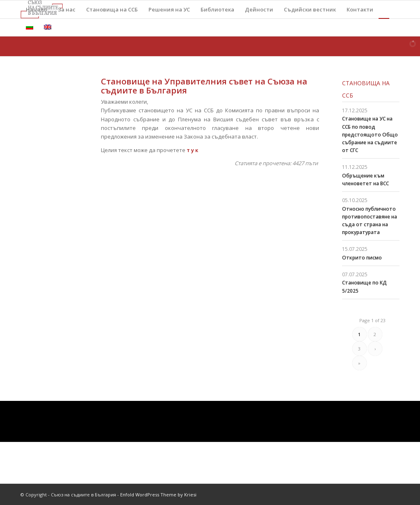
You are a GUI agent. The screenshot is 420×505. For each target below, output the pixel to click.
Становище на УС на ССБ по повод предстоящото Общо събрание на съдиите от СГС (370, 134)
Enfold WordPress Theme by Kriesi (158, 495)
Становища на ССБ (366, 89)
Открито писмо (362, 258)
